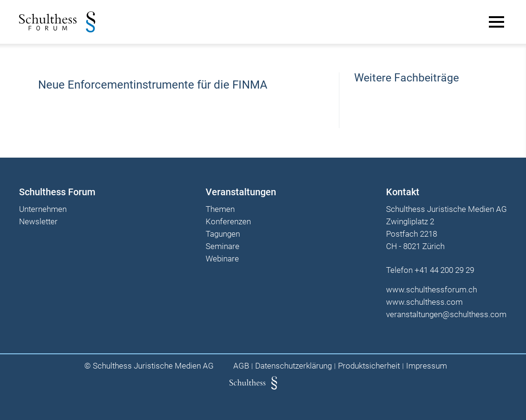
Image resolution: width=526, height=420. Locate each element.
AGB (241, 366)
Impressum (427, 366)
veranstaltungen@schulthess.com (446, 314)
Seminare (223, 247)
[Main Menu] (496, 22)
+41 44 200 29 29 (444, 270)
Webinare (222, 259)
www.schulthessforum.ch (432, 290)
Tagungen (223, 234)
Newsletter (38, 222)
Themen (220, 210)
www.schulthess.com (424, 302)
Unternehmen (43, 210)
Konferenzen (228, 222)
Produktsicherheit (369, 366)
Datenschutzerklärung (293, 366)
